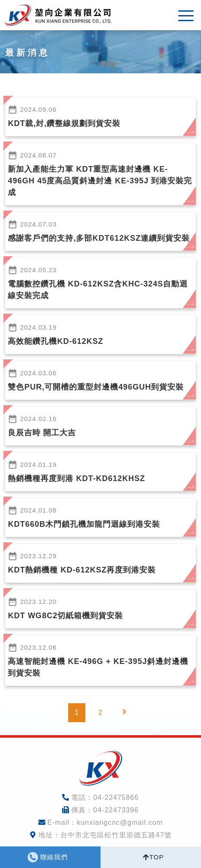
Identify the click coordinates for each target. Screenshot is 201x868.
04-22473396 (116, 810)
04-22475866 (116, 797)
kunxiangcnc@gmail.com (120, 822)
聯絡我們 (54, 857)
